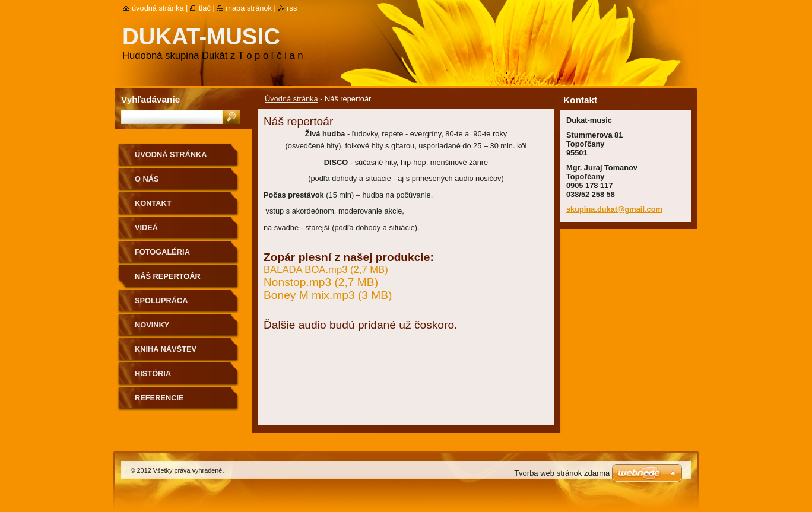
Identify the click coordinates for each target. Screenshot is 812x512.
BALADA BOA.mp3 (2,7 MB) (326, 270)
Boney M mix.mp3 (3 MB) (328, 295)
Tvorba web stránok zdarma (562, 473)
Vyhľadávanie (150, 99)
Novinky (152, 325)
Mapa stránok (249, 8)
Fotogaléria (162, 252)
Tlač (205, 8)
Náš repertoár (168, 276)
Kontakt (153, 203)
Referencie (159, 398)
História (153, 373)
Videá (146, 228)
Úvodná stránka (291, 99)
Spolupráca (161, 300)
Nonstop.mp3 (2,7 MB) (321, 282)
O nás (147, 179)
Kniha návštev (166, 349)
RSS (292, 8)
